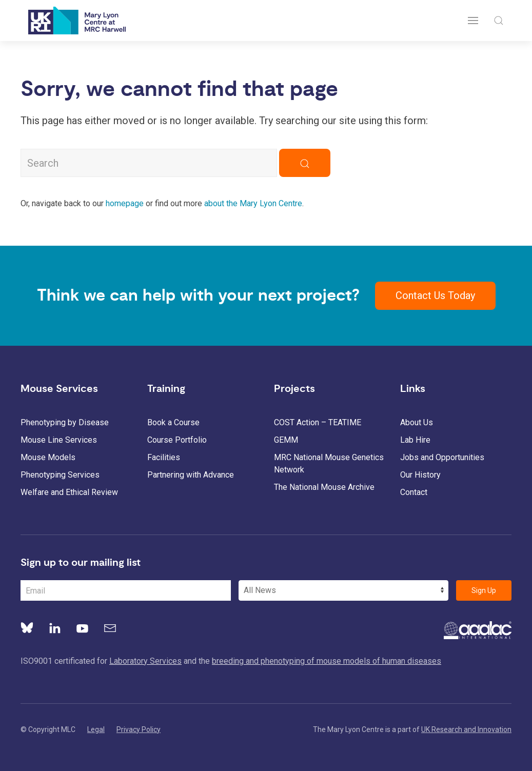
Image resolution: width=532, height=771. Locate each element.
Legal (96, 729)
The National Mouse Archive (324, 487)
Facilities (164, 457)
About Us (417, 422)
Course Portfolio (177, 440)
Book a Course (173, 422)
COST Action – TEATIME (318, 422)
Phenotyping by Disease (65, 422)
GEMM (286, 440)
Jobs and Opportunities (442, 457)
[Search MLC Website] (149, 163)
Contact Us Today (435, 295)
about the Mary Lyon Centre (253, 203)
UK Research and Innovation (466, 729)
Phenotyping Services (60, 475)
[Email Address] (126, 590)
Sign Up (484, 590)
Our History (420, 475)
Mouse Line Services (59, 440)
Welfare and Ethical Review (69, 492)
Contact (414, 492)
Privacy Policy (139, 729)
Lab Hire (415, 440)
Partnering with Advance (191, 475)
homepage (125, 203)
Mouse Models (48, 457)
